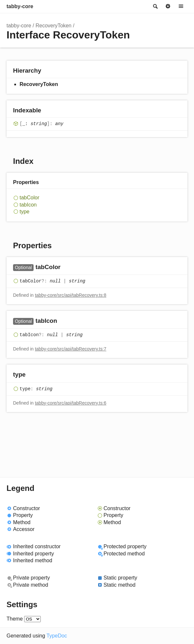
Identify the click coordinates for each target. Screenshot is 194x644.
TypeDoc (57, 636)
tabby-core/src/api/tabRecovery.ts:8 (71, 295)
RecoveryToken (53, 26)
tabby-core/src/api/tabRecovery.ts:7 (71, 349)
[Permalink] (67, 268)
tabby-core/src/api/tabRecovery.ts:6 (71, 403)
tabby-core (20, 6)
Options (168, 7)
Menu (181, 7)
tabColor (29, 198)
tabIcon (28, 205)
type (24, 212)
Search (155, 7)
